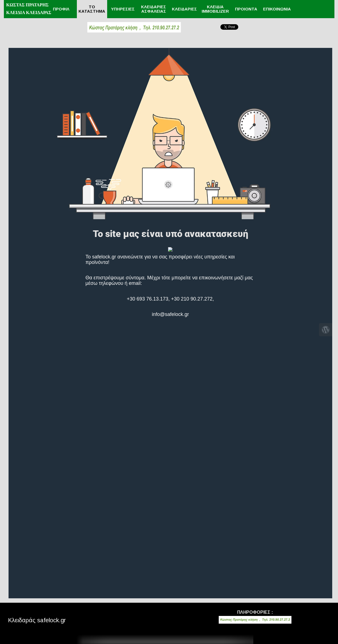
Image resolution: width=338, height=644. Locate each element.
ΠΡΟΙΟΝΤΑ (246, 9)
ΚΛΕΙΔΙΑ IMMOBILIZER (215, 9)
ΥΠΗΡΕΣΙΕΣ (123, 9)
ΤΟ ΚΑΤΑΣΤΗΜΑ (92, 9)
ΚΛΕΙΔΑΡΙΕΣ (184, 9)
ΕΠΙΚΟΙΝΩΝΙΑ (277, 9)
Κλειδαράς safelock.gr (37, 620)
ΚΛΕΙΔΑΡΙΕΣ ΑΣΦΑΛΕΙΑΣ (154, 9)
